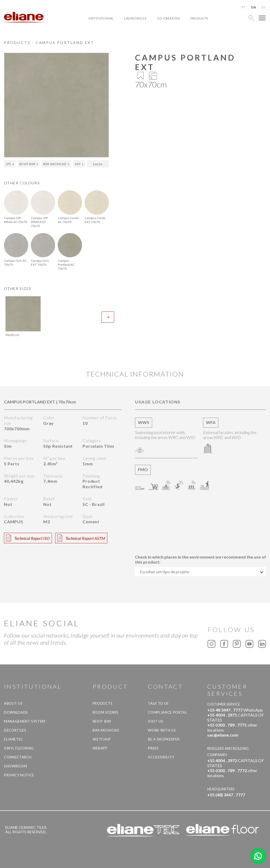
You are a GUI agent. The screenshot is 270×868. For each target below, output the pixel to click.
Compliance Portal (167, 712)
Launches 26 (135, 18)
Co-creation (169, 18)
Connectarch (18, 757)
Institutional (101, 18)
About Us (13, 703)
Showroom (15, 766)
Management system (25, 721)
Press (153, 748)
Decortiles (15, 730)
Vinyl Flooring (19, 748)
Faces (98, 164)
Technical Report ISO (28, 538)
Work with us (162, 730)
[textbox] (201, 572)
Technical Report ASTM (81, 538)
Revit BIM (29, 164)
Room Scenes (105, 712)
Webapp (100, 748)
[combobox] (201, 572)
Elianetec (14, 739)
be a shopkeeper (164, 739)
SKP (79, 164)
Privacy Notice (19, 775)
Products (199, 18)
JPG (10, 164)
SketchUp (102, 739)
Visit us (155, 721)
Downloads (16, 712)
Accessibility (161, 757)
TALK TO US (158, 703)
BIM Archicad (56, 164)
